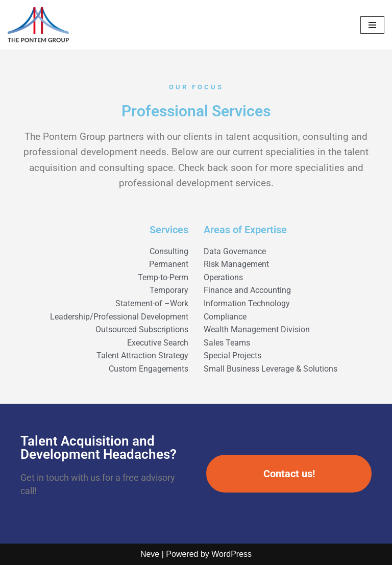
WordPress (231, 554)
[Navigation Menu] (372, 25)
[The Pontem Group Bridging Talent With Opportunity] (38, 25)
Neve (150, 554)
